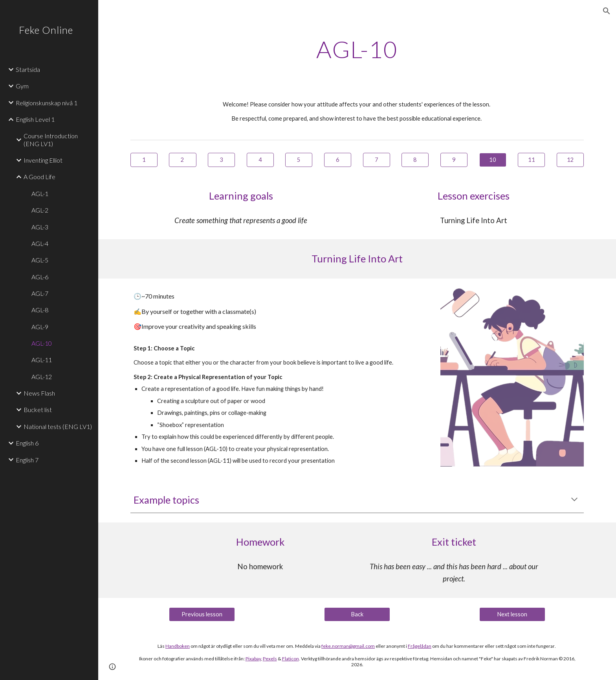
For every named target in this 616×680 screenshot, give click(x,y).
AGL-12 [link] (42, 377)
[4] (260, 160)
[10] (493, 160)
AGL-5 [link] (40, 260)
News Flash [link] (39, 393)
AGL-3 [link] (40, 227)
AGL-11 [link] (42, 360)
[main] (357, 49)
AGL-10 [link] (42, 343)
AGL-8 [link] (40, 310)
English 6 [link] (27, 443)
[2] (182, 160)
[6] (338, 160)
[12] (570, 160)
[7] (377, 160)
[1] (144, 160)
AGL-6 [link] (40, 277)
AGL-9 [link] (40, 327)
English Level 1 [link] (35, 119)
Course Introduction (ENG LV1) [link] (51, 139)
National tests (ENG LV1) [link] (58, 426)
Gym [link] (22, 86)
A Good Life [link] (39, 177)
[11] (531, 160)
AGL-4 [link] (40, 243)
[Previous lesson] (202, 614)
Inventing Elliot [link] (43, 160)
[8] (415, 160)
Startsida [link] (28, 69)
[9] (454, 160)
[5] (299, 160)
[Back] (357, 614)
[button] (607, 11)
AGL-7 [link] (40, 293)
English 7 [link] (27, 460)
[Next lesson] (512, 614)
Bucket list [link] (38, 410)
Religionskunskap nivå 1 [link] (47, 103)
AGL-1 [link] (40, 193)
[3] (221, 160)
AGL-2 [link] (40, 210)
